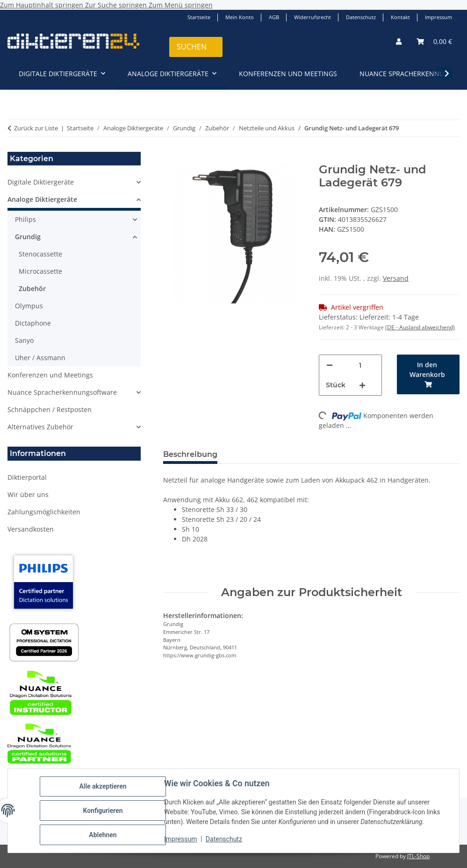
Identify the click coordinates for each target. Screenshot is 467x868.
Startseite (199, 17)
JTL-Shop (418, 856)
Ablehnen (103, 835)
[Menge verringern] (330, 365)
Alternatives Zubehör (40, 427)
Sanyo (24, 340)
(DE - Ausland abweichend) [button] (420, 327)
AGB (274, 17)
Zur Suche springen (117, 5)
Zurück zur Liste (36, 128)
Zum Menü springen (181, 5)
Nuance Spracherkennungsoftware (62, 392)
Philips (25, 219)
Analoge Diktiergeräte (42, 199)
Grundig (28, 237)
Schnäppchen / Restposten (50, 409)
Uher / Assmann (40, 358)
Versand (396, 278)
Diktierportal (27, 477)
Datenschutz (224, 839)
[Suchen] (196, 47)
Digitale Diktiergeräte (41, 182)
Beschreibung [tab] (190, 454)
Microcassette (40, 271)
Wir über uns (28, 494)
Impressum (180, 839)
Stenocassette (40, 254)
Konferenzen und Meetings (50, 375)
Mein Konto (240, 17)
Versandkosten (31, 529)
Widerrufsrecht (313, 17)
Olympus (29, 306)
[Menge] (360, 365)
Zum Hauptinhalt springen (43, 5)
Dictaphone (33, 323)
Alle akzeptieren (103, 786)
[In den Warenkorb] (171, 158)
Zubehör (32, 288)
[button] (399, 41)
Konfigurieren (103, 811)
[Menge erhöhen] (362, 385)
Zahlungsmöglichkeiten (44, 512)
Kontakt (400, 17)
